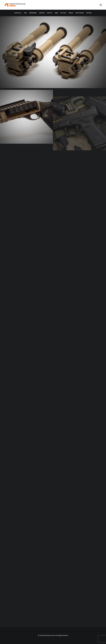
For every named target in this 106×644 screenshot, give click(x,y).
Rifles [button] (71, 13)
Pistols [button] (63, 13)
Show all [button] (18, 13)
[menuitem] (18, 13)
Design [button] (42, 13)
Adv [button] (25, 13)
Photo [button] (50, 13)
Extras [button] (89, 13)
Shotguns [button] (80, 13)
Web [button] (56, 13)
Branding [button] (33, 13)
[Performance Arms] (15, 5)
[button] (101, 5)
